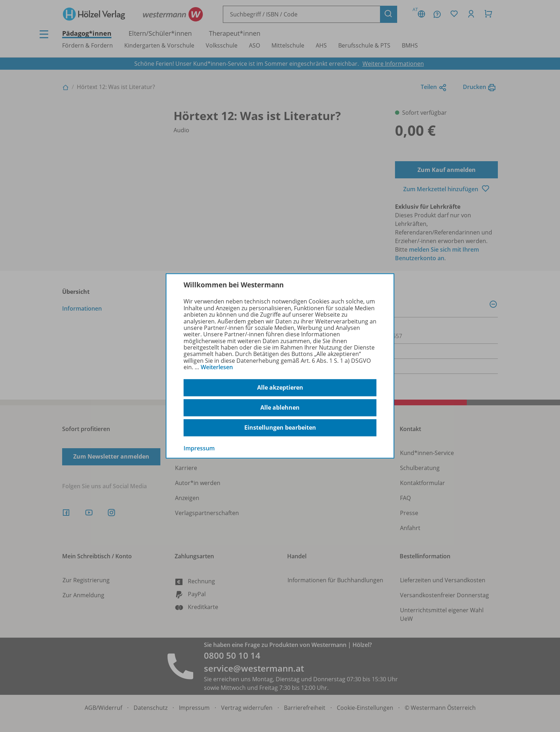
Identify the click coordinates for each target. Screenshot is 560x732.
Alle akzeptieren (280, 387)
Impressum (199, 448)
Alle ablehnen (280, 407)
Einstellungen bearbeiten (280, 427)
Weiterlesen (217, 367)
